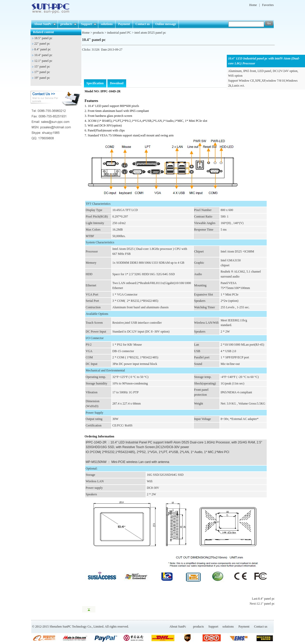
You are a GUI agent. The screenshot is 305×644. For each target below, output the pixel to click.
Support (89, 24)
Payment (124, 24)
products (69, 24)
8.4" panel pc (43, 49)
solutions (107, 24)
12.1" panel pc (43, 61)
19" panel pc (42, 78)
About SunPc (45, 24)
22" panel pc (42, 44)
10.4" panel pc (43, 55)
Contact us (143, 24)
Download (117, 83)
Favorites (268, 5)
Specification (95, 83)
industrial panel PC (119, 33)
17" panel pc (42, 72)
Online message (166, 24)
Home (253, 5)
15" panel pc (42, 67)
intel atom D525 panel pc (150, 33)
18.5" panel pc (43, 38)
